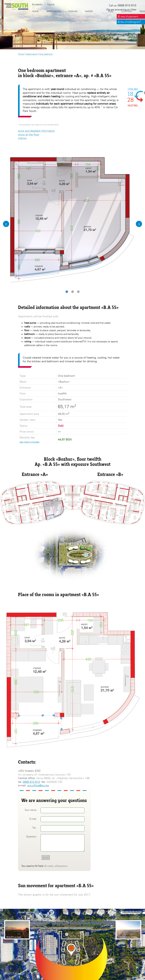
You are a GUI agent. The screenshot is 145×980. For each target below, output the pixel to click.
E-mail (49, 866)
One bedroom (46, 54)
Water (89, 11)
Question (61, 866)
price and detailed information (36, 131)
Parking (73, 11)
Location (126, 11)
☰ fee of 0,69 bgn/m (129, 22)
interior (22, 138)
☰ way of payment (128, 16)
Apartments (32, 54)
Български (37, 4)
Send (46, 857)
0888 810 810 (31, 782)
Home (21, 54)
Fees (111, 11)
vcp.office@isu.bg (38, 785)
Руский (51, 4)
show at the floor (29, 135)
